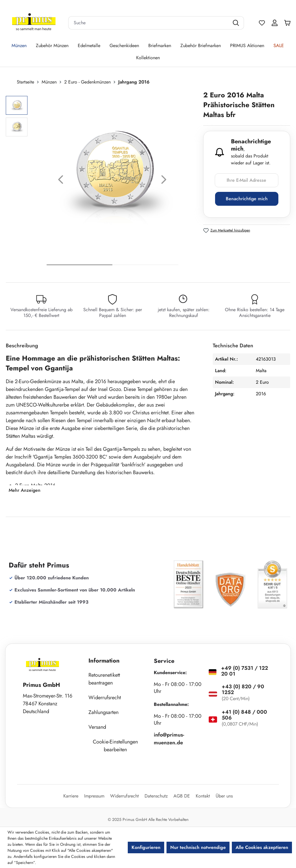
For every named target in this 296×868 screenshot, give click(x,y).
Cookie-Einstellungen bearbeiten (115, 746)
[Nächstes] (164, 181)
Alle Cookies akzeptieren (262, 847)
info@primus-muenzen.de (169, 739)
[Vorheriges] (61, 181)
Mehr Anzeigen (25, 490)
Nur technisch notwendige (198, 847)
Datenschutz (156, 796)
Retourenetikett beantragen (104, 679)
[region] (102, 181)
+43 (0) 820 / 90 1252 (243, 689)
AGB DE (182, 796)
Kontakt (203, 796)
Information (104, 661)
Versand (97, 727)
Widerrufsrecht (105, 698)
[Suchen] (237, 23)
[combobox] (149, 23)
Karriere (71, 796)
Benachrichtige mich (247, 199)
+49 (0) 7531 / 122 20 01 (245, 671)
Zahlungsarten (103, 712)
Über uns (224, 796)
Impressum (94, 796)
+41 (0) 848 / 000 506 (244, 715)
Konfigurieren (146, 847)
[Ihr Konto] (275, 23)
